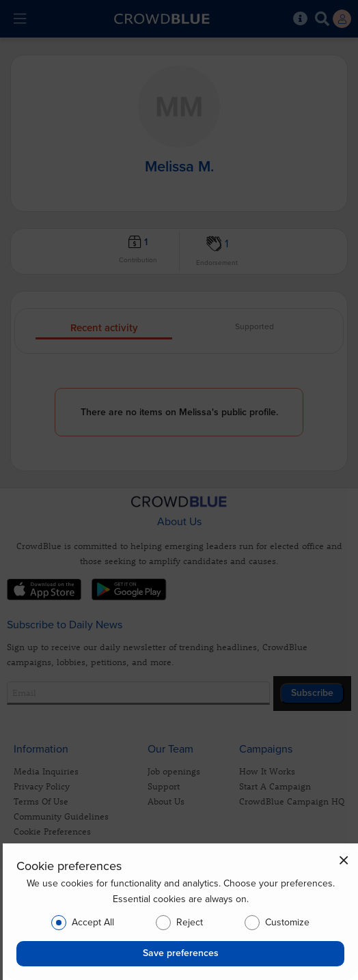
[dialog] (180, 912)
